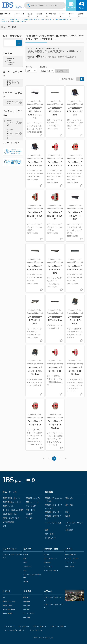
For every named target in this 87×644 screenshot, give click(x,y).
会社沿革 (27, 609)
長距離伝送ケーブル (10, 514)
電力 (25, 562)
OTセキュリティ (51, 538)
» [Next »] (65, 458)
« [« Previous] (43, 458)
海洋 (25, 570)
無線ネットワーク (32, 502)
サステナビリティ (36, 630)
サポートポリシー (40, 626)
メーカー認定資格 (9, 609)
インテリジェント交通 (53, 523)
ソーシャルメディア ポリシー (15, 630)
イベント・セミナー (72, 559)
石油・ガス (69, 498)
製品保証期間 (7, 613)
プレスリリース (70, 562)
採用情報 (27, 617)
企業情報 (80, 15)
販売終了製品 (7, 605)
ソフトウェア (31, 506)
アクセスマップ (29, 613)
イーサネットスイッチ (14, 123)
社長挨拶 (27, 601)
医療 (47, 530)
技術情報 (39, 15)
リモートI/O (30, 510)
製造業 (68, 516)
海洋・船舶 (69, 505)
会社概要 (27, 605)
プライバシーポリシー (58, 626)
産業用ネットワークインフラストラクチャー (51, 51)
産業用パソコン (8, 506)
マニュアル (48, 566)
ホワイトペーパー (50, 559)
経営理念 (27, 597)
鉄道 (67, 512)
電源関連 (29, 514)
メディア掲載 (69, 566)
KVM (4, 526)
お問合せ (48, 591)
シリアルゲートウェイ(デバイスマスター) (14, 21)
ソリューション (19, 15)
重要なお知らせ (70, 555)
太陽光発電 (69, 530)
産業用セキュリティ (33, 498)
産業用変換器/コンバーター (13, 502)
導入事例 (30, 15)
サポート (71, 15)
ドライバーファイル (51, 570)
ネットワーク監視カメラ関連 (13, 510)
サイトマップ (9, 626)
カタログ (47, 555)
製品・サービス (10, 492)
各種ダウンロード (9, 601)
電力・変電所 (50, 534)
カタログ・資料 (51, 15)
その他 (26, 581)
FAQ (4, 597)
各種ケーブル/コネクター (12, 518)
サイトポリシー (24, 626)
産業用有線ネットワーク (11, 498)
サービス (29, 518)
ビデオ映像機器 (8, 522)
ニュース (62, 15)
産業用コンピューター (53, 512)
